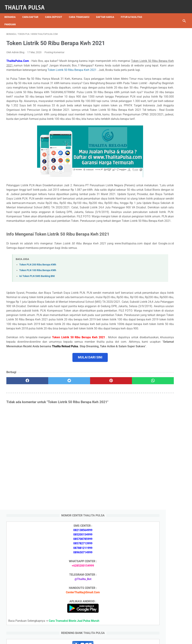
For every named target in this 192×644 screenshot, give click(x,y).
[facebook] (21, 445)
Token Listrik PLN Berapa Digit (161, 606)
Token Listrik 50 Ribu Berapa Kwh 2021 (56, 71)
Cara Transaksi (81, 12)
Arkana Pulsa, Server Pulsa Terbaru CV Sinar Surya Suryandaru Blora (159, 508)
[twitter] (51, 445)
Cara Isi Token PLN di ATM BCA (162, 599)
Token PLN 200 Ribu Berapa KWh (38, 306)
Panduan (12, 20)
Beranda (12, 12)
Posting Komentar (54, 49)
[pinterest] (81, 445)
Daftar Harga (107, 12)
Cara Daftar (32, 12)
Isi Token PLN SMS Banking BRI (162, 482)
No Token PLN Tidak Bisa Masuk (163, 593)
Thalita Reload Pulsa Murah (84, 639)
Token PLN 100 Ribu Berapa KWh (38, 312)
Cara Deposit (56, 12)
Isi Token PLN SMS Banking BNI (37, 318)
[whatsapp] (111, 445)
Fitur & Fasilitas (133, 12)
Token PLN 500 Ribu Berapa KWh (163, 574)
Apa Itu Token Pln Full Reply (159, 414)
